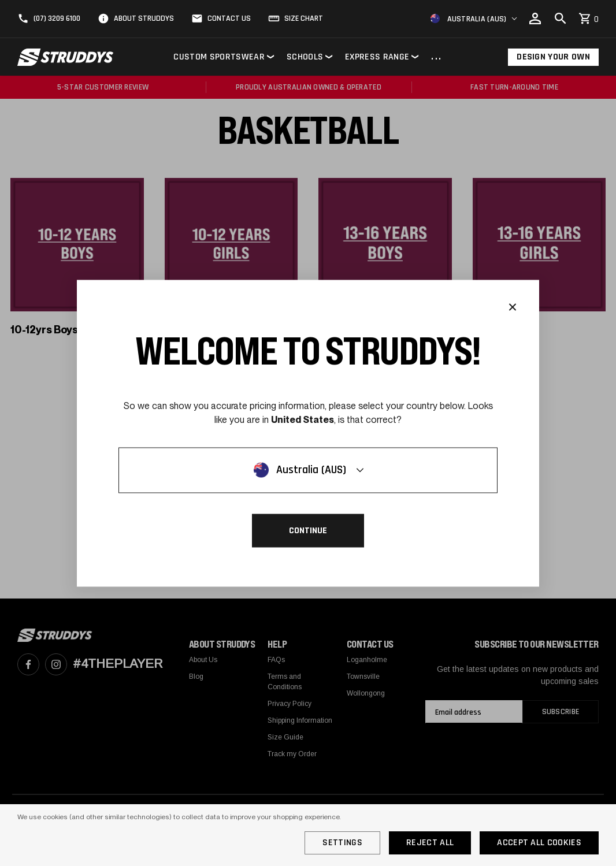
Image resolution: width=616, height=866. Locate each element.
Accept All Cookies (539, 843)
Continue (308, 530)
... (437, 57)
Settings (342, 843)
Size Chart (304, 18)
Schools (305, 57)
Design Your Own (553, 57)
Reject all (430, 843)
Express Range (377, 57)
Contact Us (229, 18)
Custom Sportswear (219, 57)
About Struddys (144, 18)
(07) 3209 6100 (57, 18)
